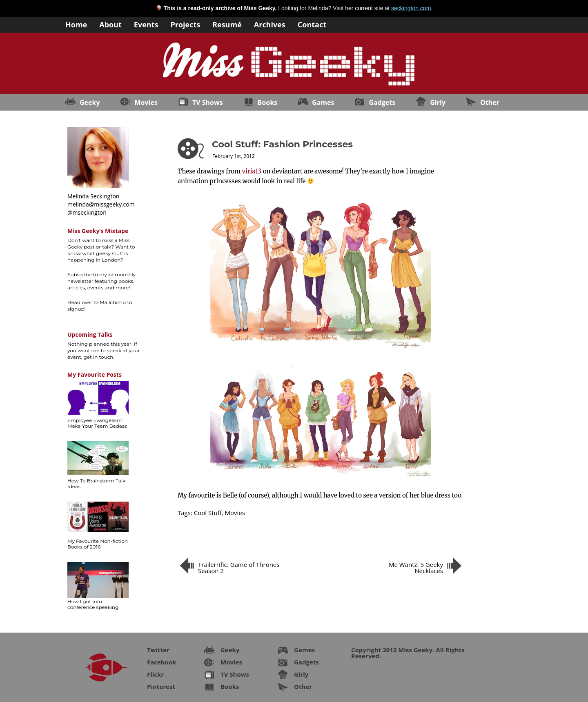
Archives (270, 24)
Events (146, 24)
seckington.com (411, 8)
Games (323, 102)
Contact (312, 24)
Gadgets (382, 102)
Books (267, 102)
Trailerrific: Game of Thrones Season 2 (239, 568)
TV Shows (208, 102)
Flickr (155, 674)
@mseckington (87, 212)
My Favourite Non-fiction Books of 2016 (98, 544)
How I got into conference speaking (93, 604)
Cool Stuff (208, 513)
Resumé (227, 24)
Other (490, 102)
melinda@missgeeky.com (101, 204)
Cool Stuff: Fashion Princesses (282, 144)
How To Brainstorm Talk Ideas (96, 483)
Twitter (158, 650)
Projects (185, 24)
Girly (438, 102)
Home (76, 24)
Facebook (161, 662)
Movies (146, 102)
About (110, 24)
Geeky (90, 102)
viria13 (252, 171)
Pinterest (161, 686)
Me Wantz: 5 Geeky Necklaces (416, 568)
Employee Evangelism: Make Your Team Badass (97, 423)
